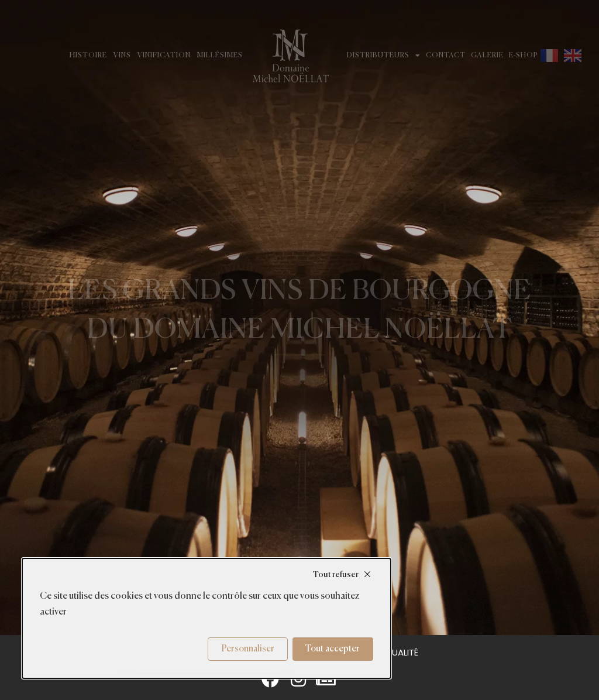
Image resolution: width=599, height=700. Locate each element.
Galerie (487, 56)
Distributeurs (384, 56)
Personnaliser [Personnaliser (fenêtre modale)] (248, 649)
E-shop (524, 56)
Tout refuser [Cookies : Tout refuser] (336, 575)
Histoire (88, 56)
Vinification (164, 56)
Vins (122, 56)
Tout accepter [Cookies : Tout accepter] (333, 649)
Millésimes (220, 56)
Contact (446, 56)
